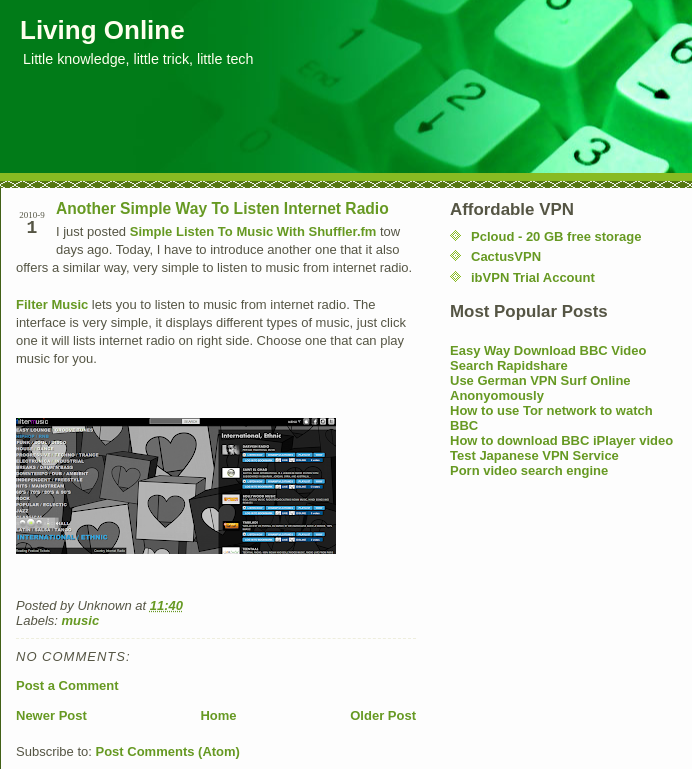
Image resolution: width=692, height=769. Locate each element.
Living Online (102, 30)
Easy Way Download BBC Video (548, 350)
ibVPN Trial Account (533, 277)
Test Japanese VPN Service (534, 455)
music (81, 620)
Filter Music (52, 304)
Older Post (383, 715)
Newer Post (51, 715)
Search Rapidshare (509, 365)
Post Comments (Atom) (168, 751)
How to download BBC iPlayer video (561, 440)
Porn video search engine (529, 470)
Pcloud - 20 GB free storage (556, 236)
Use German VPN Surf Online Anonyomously (540, 388)
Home (218, 715)
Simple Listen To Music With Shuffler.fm (253, 231)
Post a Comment (67, 685)
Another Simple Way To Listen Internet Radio (222, 208)
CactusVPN (506, 256)
